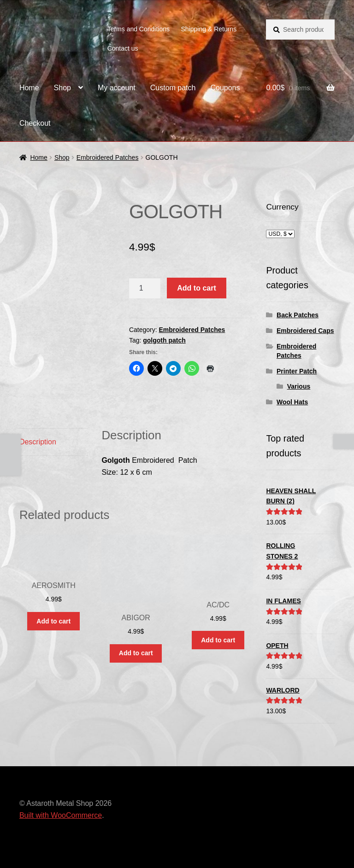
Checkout (35, 123)
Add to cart (196, 288)
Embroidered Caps (305, 331)
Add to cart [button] (53, 621)
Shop (62, 88)
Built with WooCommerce (61, 815)
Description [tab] (38, 442)
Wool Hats (292, 402)
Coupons (225, 88)
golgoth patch (164, 340)
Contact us (123, 48)
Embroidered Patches (108, 157)
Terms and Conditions (139, 29)
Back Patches (298, 315)
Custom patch (173, 88)
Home (29, 88)
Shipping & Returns (209, 29)
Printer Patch (297, 371)
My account (117, 88)
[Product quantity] (145, 288)
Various (299, 386)
